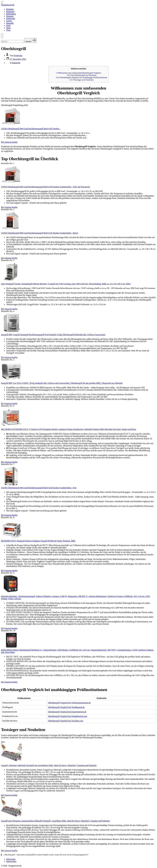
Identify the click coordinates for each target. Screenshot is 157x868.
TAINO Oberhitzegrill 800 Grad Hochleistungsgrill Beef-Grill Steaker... (31, 129)
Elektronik (11, 19)
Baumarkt (10, 12)
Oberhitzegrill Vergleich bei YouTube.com (65, 721)
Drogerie (10, 16)
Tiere (8, 30)
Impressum (11, 859)
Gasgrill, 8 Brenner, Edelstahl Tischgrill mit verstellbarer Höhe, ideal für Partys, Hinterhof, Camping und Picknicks (49, 765)
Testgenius (18, 56)
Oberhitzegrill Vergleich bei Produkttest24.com (67, 716)
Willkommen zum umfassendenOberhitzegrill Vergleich (78, 73)
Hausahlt (10, 23)
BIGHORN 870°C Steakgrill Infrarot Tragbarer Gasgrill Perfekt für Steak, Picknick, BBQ (38, 541)
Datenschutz (11, 861)
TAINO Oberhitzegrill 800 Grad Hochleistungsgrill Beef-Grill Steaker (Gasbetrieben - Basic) (40, 233)
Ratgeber (10, 9)
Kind (8, 25)
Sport (8, 28)
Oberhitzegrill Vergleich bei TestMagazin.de (66, 707)
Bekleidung (11, 14)
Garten (9, 21)
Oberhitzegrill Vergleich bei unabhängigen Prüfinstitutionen (81, 77)
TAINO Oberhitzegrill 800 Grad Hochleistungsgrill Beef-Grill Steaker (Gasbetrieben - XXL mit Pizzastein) (45, 187)
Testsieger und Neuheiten (81, 80)
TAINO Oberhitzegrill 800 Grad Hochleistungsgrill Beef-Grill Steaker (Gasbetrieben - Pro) (39, 488)
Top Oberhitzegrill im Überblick (81, 75)
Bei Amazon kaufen (9, 142)
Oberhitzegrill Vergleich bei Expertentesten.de (67, 712)
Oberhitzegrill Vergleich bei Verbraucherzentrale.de (69, 703)
